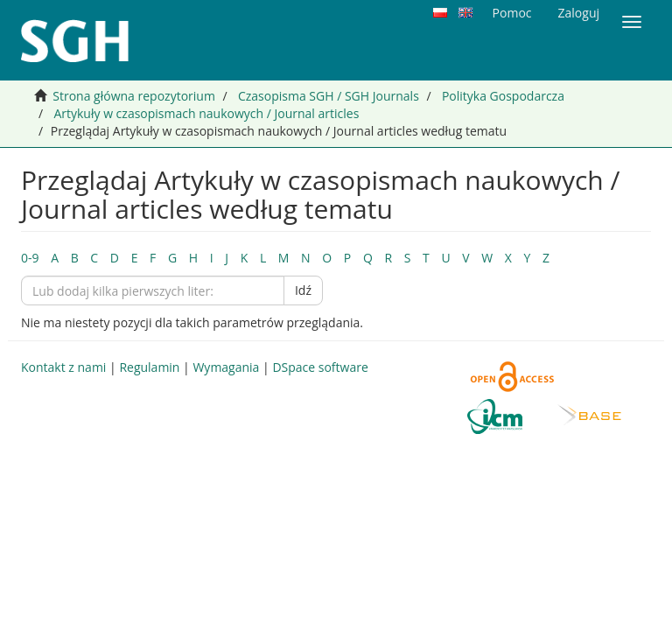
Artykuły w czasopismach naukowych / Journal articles (206, 113)
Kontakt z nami (63, 367)
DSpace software (320, 367)
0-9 (30, 258)
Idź (303, 290)
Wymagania (226, 367)
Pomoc (512, 13)
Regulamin (149, 367)
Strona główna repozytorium (134, 96)
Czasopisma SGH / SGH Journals (329, 96)
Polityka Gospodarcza (503, 96)
